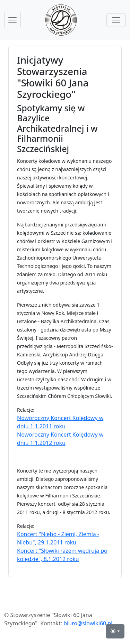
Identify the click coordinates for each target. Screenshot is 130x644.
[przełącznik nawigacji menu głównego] (12, 20)
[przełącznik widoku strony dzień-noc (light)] (115, 631)
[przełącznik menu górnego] (116, 20)
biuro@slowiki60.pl (88, 623)
